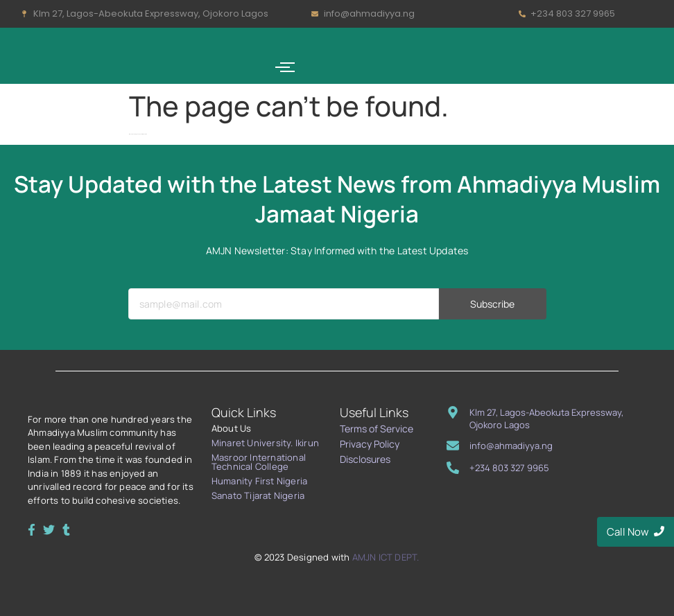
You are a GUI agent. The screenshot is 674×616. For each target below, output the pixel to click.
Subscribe (493, 330)
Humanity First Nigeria (259, 481)
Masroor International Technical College (259, 462)
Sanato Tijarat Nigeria (258, 495)
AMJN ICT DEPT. (386, 557)
